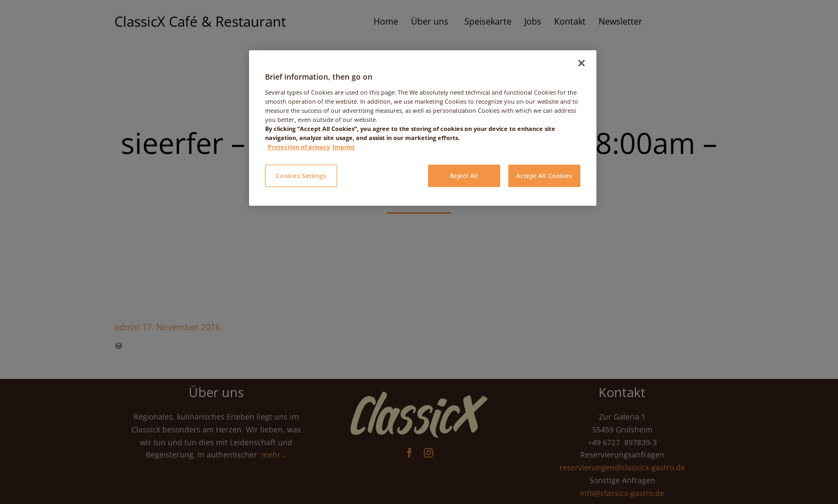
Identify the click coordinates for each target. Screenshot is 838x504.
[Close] (581, 63)
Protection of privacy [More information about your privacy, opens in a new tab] (299, 147)
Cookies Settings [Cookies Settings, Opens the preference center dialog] (301, 176)
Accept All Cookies (544, 176)
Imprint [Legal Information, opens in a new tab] (344, 147)
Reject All (464, 176)
